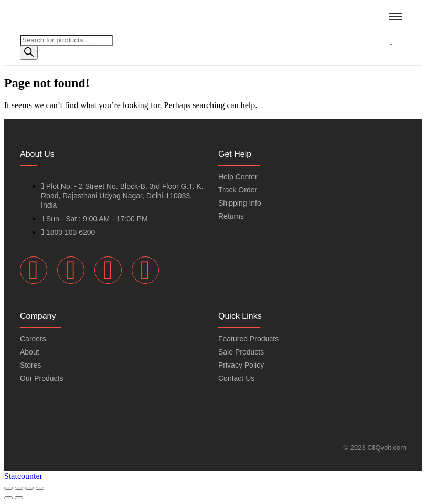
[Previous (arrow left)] (8, 498)
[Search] (29, 53)
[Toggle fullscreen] (19, 488)
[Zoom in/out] (8, 488)
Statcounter (23, 476)
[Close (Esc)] (40, 488)
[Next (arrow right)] (19, 498)
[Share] (29, 488)
